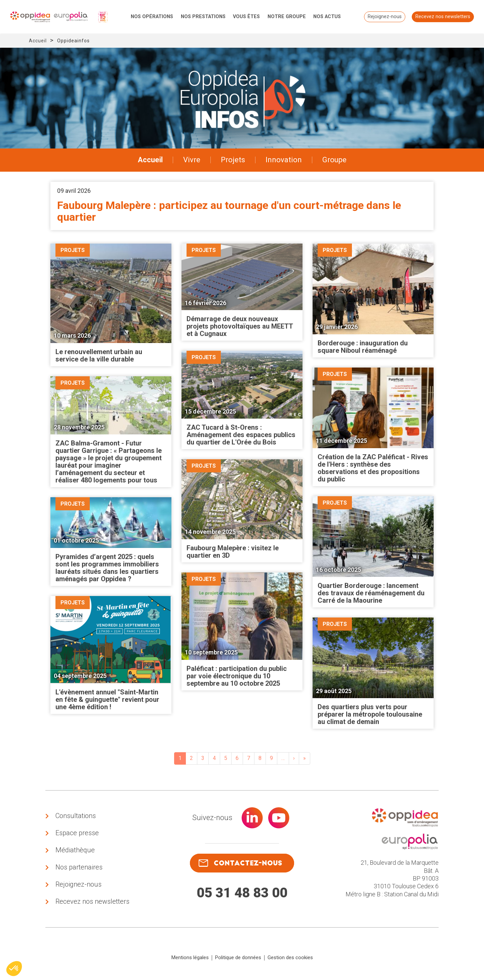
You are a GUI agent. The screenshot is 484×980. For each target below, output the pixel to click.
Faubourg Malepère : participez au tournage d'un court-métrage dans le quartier (229, 211)
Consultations (76, 816)
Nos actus (327, 17)
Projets (233, 160)
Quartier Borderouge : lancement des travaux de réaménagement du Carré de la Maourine (371, 593)
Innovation (284, 160)
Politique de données (238, 957)
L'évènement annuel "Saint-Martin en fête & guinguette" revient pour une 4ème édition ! (107, 699)
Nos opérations (152, 17)
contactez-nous (240, 863)
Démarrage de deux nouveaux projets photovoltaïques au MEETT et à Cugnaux (240, 326)
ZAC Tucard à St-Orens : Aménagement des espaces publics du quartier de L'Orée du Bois (241, 435)
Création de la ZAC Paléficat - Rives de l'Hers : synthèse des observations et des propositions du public (373, 468)
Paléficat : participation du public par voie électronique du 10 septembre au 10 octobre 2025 (237, 676)
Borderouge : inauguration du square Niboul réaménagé (363, 347)
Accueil (38, 41)
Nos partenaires (79, 867)
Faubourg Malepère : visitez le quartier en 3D (233, 552)
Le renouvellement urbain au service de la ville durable (99, 355)
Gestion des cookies (290, 957)
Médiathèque (75, 850)
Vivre (192, 160)
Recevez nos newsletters (443, 17)
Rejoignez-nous (385, 17)
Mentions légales (190, 957)
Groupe (334, 160)
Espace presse (77, 833)
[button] (14, 969)
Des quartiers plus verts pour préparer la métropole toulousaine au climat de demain (370, 714)
